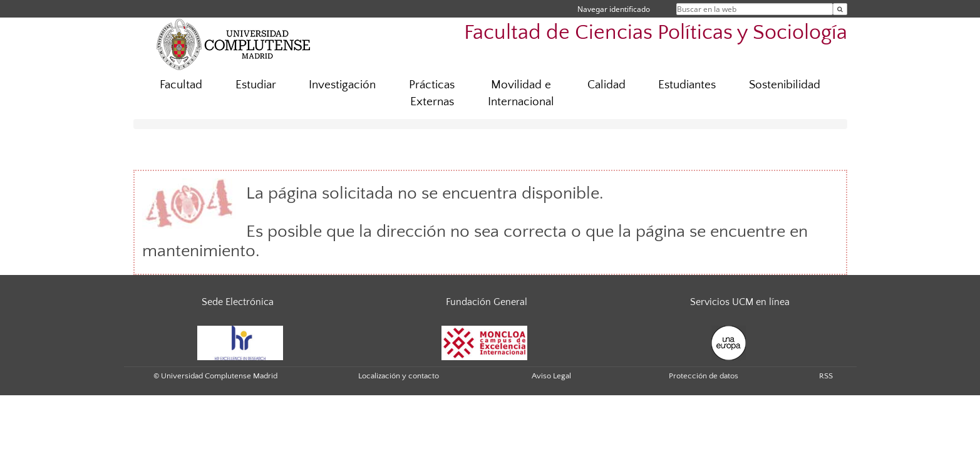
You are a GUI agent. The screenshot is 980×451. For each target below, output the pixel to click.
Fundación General (487, 302)
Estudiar (256, 85)
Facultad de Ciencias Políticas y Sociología (656, 33)
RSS (826, 376)
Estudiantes (687, 85)
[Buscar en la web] (840, 9)
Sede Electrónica (238, 302)
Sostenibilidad (785, 85)
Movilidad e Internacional (521, 93)
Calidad (606, 85)
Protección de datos (704, 376)
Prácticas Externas (432, 93)
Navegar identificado (614, 9)
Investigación (342, 85)
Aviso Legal (551, 376)
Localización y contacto (399, 376)
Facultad (181, 85)
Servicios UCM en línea (740, 302)
